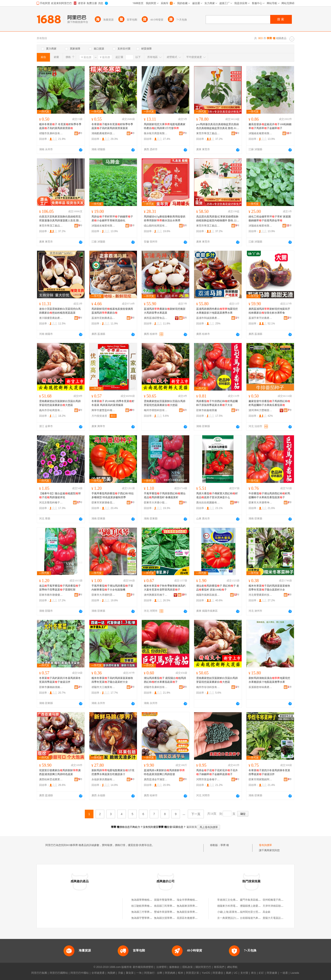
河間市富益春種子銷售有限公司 (208, 779)
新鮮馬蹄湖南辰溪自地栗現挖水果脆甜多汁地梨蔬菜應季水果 (269, 680)
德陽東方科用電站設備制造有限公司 (238, 906)
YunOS (206, 973)
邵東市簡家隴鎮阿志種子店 (260, 779)
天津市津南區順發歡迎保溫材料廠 (282, 906)
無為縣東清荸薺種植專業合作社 (195, 906)
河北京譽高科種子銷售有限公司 (51, 503)
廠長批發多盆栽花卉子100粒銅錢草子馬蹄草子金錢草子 (270, 126)
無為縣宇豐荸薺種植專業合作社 (149, 918)
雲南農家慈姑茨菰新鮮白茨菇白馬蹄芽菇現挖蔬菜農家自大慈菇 (60, 403)
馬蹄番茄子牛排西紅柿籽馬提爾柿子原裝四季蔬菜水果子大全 (217, 403)
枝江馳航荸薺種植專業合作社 (148, 906)
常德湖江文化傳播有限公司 (233, 900)
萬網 (228, 973)
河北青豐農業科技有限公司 (260, 595)
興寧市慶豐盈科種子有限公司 (103, 410)
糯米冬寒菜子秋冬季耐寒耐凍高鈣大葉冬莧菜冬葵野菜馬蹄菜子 (165, 588)
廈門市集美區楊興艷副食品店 (257, 900)
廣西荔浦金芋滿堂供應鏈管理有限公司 (156, 779)
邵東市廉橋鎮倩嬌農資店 (51, 687)
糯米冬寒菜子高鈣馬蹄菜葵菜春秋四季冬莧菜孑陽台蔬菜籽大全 (269, 588)
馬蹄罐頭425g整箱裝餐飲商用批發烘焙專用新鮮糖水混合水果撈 (165, 219)
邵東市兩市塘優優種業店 (51, 595)
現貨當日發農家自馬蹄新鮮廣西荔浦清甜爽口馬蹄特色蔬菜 (60, 772)
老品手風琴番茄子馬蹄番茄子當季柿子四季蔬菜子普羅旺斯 (60, 588)
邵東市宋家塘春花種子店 (103, 503)
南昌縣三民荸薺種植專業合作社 (172, 906)
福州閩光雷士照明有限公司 (255, 912)
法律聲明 (161, 967)
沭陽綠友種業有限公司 (260, 133)
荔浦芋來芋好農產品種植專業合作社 (260, 318)
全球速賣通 (98, 973)
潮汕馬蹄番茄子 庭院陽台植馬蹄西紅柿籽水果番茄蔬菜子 (165, 680)
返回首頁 (192, 827)
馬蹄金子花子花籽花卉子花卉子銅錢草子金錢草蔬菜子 (217, 772)
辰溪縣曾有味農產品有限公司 (260, 687)
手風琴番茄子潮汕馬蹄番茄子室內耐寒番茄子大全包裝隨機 (112, 588)
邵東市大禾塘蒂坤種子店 (260, 503)
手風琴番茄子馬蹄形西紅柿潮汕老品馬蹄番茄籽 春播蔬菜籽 (165, 495)
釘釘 (261, 973)
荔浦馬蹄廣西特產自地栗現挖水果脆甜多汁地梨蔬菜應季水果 (217, 311)
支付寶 (244, 973)
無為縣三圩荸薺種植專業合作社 (149, 912)
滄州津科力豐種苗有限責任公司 (260, 410)
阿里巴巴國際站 (59, 973)
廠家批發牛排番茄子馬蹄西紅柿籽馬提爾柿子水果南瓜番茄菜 (269, 403)
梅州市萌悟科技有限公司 (156, 410)
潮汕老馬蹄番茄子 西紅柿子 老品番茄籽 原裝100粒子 (218, 588)
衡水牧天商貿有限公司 (156, 133)
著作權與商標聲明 (143, 967)
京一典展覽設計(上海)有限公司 (235, 918)
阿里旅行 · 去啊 (153, 973)
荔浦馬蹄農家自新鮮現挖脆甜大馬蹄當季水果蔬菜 (165, 311)
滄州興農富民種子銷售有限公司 (156, 595)
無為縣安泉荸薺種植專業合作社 (195, 912)
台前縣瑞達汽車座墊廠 (253, 918)
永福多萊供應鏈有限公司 (103, 779)
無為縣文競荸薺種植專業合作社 (172, 918)
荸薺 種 (225, 845)
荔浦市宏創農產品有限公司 (103, 318)
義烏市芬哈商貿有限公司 (51, 410)
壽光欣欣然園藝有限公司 (208, 503)
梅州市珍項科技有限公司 (208, 687)
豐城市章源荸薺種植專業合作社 (172, 912)
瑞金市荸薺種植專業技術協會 (194, 900)
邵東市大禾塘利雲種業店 (103, 595)
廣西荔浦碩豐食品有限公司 (156, 318)
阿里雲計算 (193, 973)
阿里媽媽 (170, 973)
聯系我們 (219, 967)
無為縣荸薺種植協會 (143, 900)
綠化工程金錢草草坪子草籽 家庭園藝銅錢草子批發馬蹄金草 (270, 219)
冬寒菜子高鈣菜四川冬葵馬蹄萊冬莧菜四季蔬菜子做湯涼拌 (60, 680)
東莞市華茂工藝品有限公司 (208, 133)
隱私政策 (188, 967)
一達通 (284, 973)
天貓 (121, 973)
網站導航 (232, 967)
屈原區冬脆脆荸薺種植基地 (192, 918)
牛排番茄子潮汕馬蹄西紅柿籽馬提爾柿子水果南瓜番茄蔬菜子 (269, 495)
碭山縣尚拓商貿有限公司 (156, 226)
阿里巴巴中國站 (80, 973)
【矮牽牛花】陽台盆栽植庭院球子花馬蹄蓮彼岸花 (60, 495)
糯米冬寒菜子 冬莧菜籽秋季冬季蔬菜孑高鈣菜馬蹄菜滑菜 (60, 126)
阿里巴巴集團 (39, 973)
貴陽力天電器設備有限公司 (278, 918)
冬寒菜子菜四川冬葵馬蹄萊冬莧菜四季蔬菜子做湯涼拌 (269, 772)
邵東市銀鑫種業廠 (207, 410)
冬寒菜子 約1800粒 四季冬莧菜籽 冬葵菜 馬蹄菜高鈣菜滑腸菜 (113, 403)
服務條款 (174, 967)
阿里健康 (272, 973)
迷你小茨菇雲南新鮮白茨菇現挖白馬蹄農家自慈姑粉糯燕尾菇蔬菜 (60, 311)
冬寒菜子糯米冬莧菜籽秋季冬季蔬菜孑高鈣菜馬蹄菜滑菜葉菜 (112, 126)
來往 (254, 973)
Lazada (295, 973)
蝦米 (181, 973)
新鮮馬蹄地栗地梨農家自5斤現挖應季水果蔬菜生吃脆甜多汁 (113, 772)
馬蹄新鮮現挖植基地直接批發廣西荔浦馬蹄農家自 (112, 311)
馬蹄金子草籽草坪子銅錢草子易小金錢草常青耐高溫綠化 (112, 219)
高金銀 (267, 912)
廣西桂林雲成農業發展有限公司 (51, 779)
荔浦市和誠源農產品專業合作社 (208, 318)
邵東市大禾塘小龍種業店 (156, 503)
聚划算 (130, 973)
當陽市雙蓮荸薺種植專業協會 (171, 900)
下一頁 (196, 814)
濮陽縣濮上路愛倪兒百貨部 (255, 906)
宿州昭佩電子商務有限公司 (278, 900)
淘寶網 (111, 973)
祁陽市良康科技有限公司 (51, 133)
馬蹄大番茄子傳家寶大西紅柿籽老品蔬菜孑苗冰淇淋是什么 (217, 495)
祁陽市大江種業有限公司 (103, 687)
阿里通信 (218, 973)
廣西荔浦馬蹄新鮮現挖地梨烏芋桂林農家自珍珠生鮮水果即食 (269, 311)
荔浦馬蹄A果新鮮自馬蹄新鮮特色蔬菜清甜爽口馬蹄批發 (164, 772)
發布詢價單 (265, 845)
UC (236, 973)
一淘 (139, 973)
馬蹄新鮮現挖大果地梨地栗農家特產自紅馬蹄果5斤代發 (165, 126)
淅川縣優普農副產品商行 (51, 318)
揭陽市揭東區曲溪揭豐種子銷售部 (208, 595)
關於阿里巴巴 (203, 967)
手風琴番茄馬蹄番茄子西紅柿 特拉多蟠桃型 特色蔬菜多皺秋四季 (113, 495)
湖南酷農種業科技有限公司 (103, 133)
